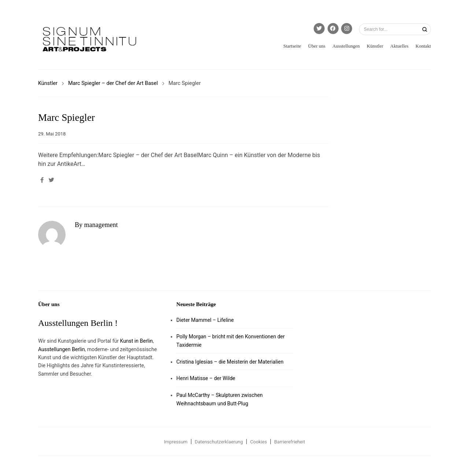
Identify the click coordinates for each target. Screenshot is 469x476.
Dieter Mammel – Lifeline (205, 320)
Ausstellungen (346, 46)
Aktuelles (399, 46)
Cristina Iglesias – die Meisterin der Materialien (230, 362)
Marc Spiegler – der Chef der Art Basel (113, 83)
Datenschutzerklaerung (219, 442)
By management (96, 225)
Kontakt (423, 46)
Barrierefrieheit (289, 442)
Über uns (317, 46)
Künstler (375, 46)
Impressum (176, 442)
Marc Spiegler (67, 118)
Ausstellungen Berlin (61, 349)
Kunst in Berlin (136, 341)
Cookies (259, 442)
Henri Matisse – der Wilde (206, 378)
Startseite (292, 46)
